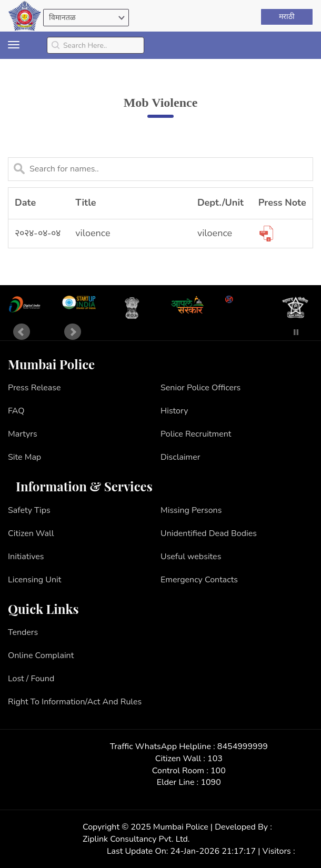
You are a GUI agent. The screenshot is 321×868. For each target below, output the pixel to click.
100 (218, 771)
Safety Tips (29, 510)
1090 (210, 782)
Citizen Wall (31, 533)
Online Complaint (41, 655)
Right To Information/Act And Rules (75, 702)
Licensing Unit (34, 580)
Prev (22, 332)
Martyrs (23, 434)
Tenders (23, 632)
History (174, 411)
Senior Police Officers (200, 388)
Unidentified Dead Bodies (209, 533)
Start (280, 332)
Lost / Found (31, 679)
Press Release (34, 388)
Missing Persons (191, 510)
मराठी (287, 17)
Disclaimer (180, 457)
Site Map (24, 457)
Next (73, 332)
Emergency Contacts (199, 580)
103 (215, 759)
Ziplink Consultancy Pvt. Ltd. (136, 839)
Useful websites (191, 557)
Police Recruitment (196, 434)
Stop (296, 332)
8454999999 (243, 746)
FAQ (16, 411)
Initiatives (26, 557)
